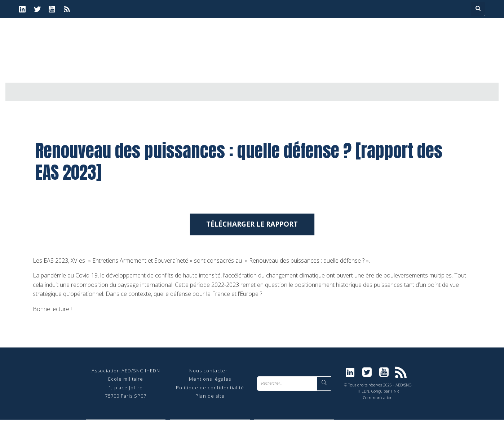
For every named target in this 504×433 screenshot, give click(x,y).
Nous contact (206, 384)
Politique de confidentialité (210, 401)
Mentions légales (210, 392)
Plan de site (210, 409)
